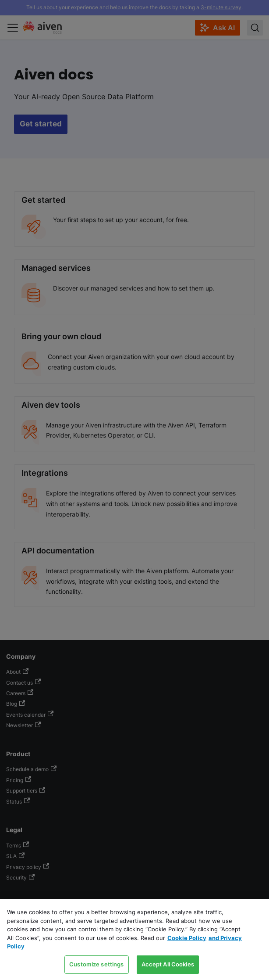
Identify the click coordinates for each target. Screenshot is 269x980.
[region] (134, 940)
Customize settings (96, 964)
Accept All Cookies (168, 964)
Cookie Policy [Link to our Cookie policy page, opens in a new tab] (187, 938)
